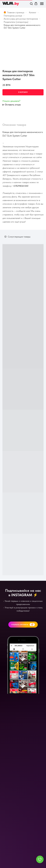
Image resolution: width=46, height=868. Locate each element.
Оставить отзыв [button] (13, 105)
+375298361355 (20, 186)
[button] (31, 4)
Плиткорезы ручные (13, 16)
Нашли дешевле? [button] (11, 101)
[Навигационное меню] (42, 4)
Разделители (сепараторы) (16, 22)
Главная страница (14, 12)
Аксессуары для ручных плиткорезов (21, 19)
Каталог (33, 12)
